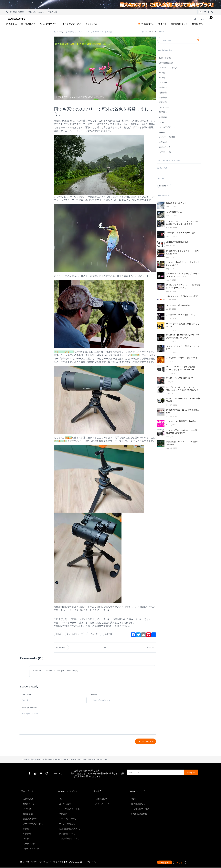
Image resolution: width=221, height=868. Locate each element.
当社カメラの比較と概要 (177, 242)
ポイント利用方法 (67, 838)
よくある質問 (65, 818)
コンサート (164, 82)
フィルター (164, 107)
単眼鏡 (162, 73)
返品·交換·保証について (70, 843)
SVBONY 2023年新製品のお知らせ (181, 421)
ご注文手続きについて (69, 853)
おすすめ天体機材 (167, 137)
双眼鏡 (58, 634)
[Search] (179, 40)
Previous (62, 648)
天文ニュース (165, 152)
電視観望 (163, 92)
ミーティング (29, 858)
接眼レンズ (28, 828)
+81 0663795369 (15, 12)
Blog (32, 774)
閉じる (179, 862)
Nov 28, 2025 (149, 32)
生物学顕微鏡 (165, 58)
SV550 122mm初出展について (180, 378)
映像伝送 (27, 848)
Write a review (145, 742)
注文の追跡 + (53, 12)
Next (150, 648)
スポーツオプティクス (33, 838)
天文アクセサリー (31, 833)
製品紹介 (163, 112)
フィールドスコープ (75, 634)
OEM (133, 813)
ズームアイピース (167, 127)
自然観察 (163, 117)
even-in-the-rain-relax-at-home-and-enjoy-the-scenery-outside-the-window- (72, 774)
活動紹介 (163, 87)
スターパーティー (103, 818)
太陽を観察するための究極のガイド (182, 357)
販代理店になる (138, 818)
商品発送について (67, 848)
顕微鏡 (26, 843)
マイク (26, 853)
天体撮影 (163, 97)
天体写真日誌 (101, 813)
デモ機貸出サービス (140, 823)
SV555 (162, 122)
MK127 (162, 132)
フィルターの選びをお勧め (178, 305)
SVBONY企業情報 (139, 828)
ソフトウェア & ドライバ (70, 823)
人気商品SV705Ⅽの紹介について (181, 314)
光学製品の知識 (166, 63)
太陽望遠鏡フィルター (176, 212)
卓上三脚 (108, 634)
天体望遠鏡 (28, 813)
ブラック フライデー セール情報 (181, 233)
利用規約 (63, 828)
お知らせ (163, 142)
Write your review (29, 708)
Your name (26, 695)
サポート (63, 813)
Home (24, 774)
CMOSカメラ (165, 147)
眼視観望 (163, 102)
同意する (165, 862)
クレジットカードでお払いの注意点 (182, 296)
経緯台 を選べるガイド (176, 203)
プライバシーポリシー (69, 833)
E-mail (94, 695)
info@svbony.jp (36, 12)
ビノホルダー (94, 634)
